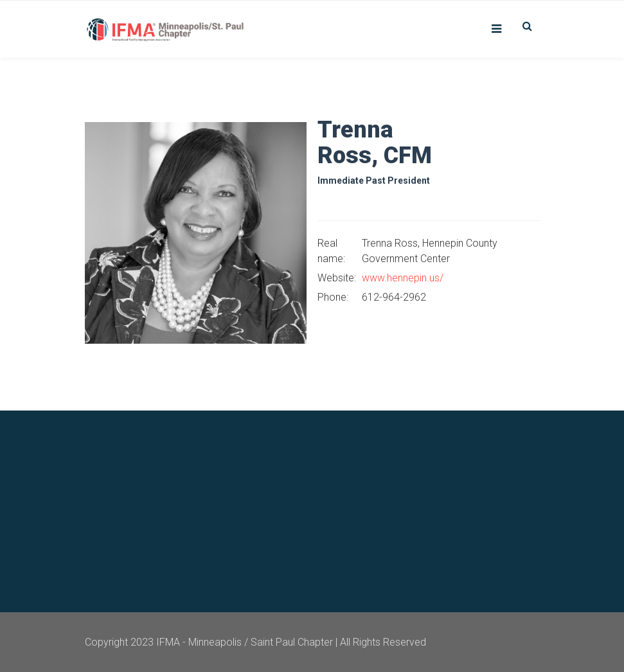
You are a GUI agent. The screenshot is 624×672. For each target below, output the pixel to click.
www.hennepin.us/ (403, 278)
